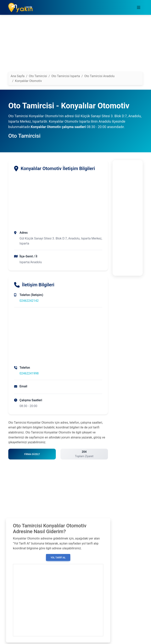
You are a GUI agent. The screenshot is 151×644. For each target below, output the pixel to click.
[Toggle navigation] (139, 8)
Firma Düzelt (32, 454)
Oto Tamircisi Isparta (66, 76)
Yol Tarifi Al (58, 558)
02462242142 (29, 301)
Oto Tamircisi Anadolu (100, 76)
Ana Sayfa (18, 76)
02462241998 (29, 373)
